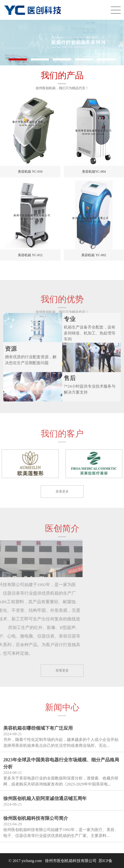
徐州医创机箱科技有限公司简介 (36, 818)
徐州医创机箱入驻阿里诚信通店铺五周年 (45, 799)
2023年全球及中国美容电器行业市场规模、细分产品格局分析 (61, 763)
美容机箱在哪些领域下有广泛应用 (38, 728)
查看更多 (62, 491)
